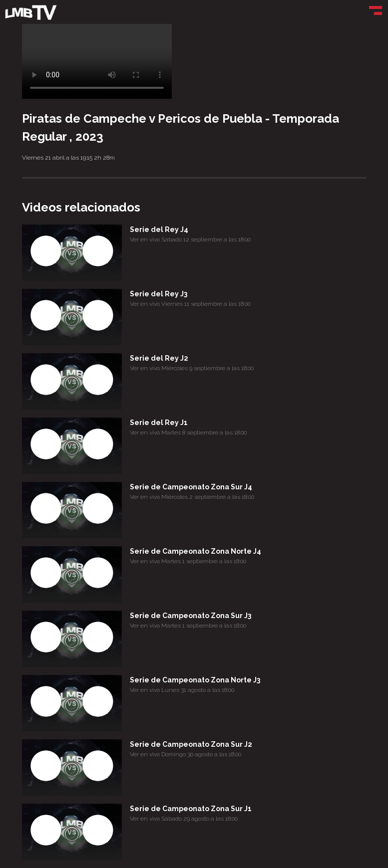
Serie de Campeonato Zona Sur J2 (191, 744)
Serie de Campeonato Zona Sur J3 (191, 616)
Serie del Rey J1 (159, 423)
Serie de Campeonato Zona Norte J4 (195, 551)
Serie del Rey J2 (159, 358)
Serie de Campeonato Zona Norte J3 (195, 680)
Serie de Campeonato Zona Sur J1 (191, 809)
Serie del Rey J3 (159, 294)
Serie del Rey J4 (159, 229)
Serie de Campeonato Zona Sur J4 (191, 487)
